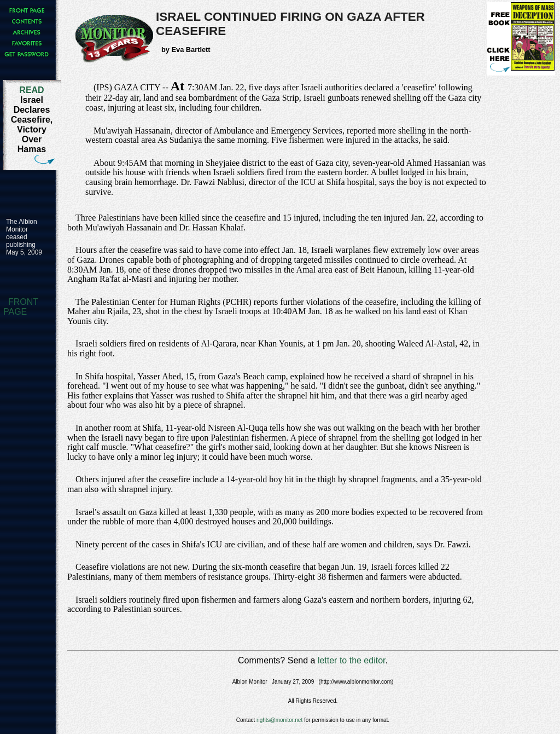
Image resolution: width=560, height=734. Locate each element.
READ (31, 90)
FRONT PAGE (21, 307)
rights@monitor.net (279, 720)
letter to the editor (352, 660)
